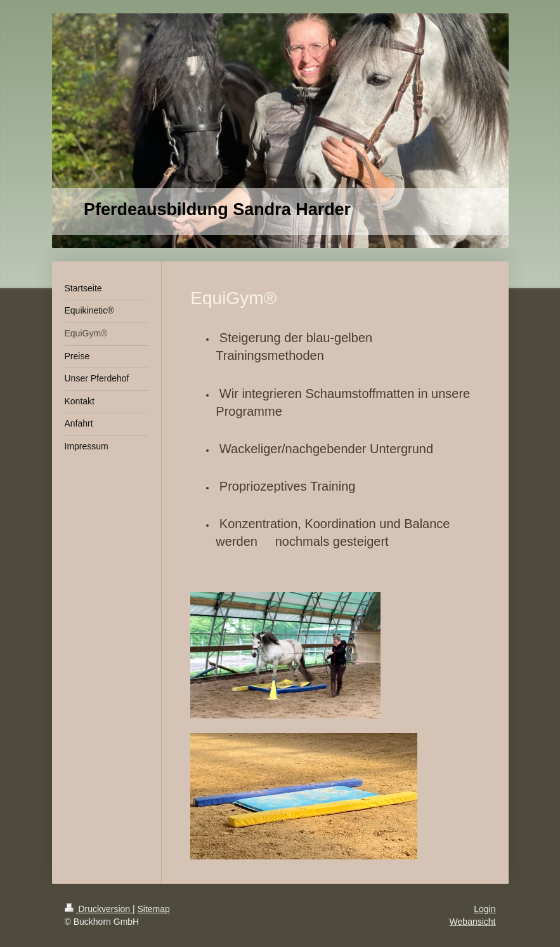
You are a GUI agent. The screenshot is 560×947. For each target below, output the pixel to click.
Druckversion (99, 909)
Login (485, 909)
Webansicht (473, 922)
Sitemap (154, 909)
